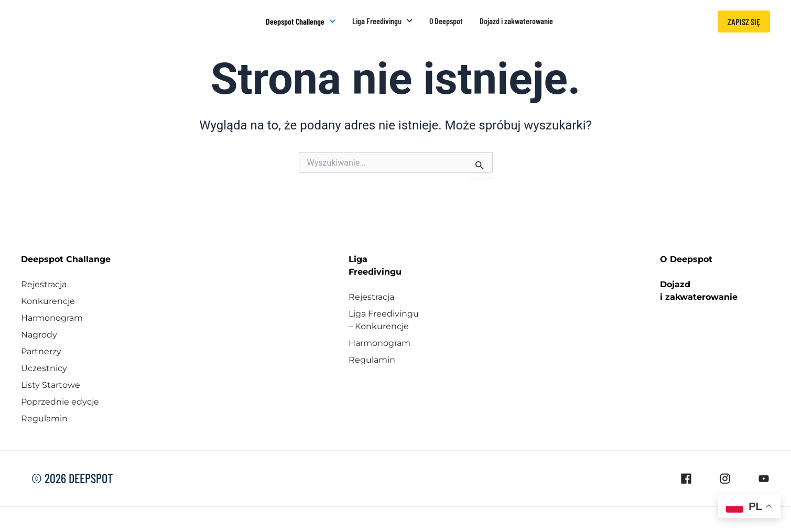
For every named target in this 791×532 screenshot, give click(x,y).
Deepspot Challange (66, 258)
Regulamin (44, 417)
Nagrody (39, 334)
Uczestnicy (44, 367)
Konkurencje (48, 300)
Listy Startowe (51, 384)
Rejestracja (44, 283)
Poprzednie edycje (60, 401)
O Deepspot (686, 258)
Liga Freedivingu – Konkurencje (384, 319)
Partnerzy (41, 350)
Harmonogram (52, 317)
